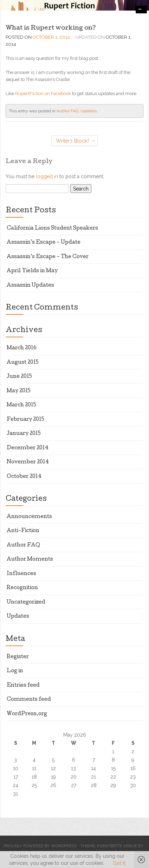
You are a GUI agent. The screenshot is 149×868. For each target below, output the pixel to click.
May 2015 (19, 391)
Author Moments (30, 560)
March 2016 (22, 348)
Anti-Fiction (23, 531)
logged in (47, 176)
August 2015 (23, 363)
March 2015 (21, 405)
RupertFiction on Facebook (43, 93)
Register (18, 657)
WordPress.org (27, 714)
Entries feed (23, 686)
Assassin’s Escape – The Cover (48, 257)
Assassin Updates (30, 286)
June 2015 (19, 377)
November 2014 (28, 462)
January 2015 (24, 434)
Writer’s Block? (73, 141)
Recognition (22, 588)
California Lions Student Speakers (52, 229)
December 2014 (28, 448)
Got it (119, 863)
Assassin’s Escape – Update (44, 243)
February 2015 (25, 420)
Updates (89, 111)
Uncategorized (26, 602)
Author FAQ (67, 111)
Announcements (29, 517)
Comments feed (29, 700)
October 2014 (24, 477)
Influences (21, 574)
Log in (15, 671)
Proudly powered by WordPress (40, 846)
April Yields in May (32, 271)
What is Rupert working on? (51, 28)
